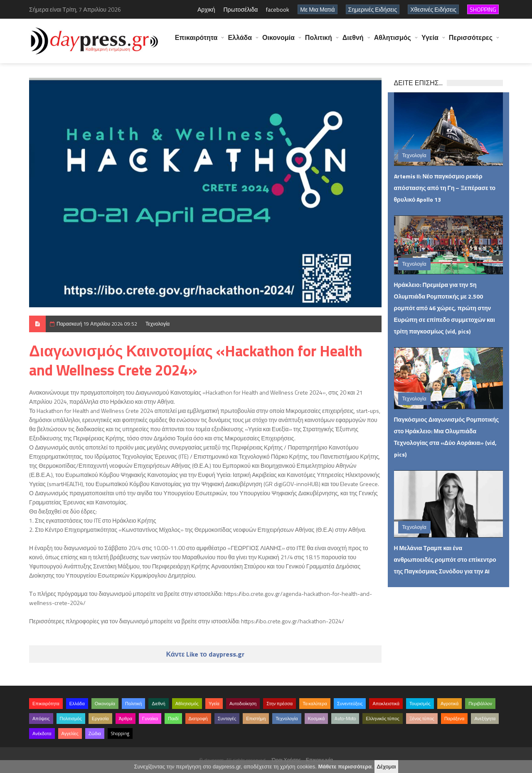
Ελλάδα (240, 42)
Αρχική (206, 9)
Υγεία (430, 42)
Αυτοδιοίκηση (243, 704)
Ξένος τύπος (422, 719)
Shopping (120, 733)
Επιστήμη (256, 719)
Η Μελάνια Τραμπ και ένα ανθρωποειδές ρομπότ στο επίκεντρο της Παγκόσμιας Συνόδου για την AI (445, 559)
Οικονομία (278, 42)
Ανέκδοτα (42, 733)
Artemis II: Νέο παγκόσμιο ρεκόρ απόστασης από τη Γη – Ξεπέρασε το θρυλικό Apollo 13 (445, 188)
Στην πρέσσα (280, 704)
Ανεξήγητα (485, 719)
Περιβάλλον (480, 704)
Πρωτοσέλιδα (240, 9)
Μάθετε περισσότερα (345, 767)
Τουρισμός (420, 704)
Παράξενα (454, 719)
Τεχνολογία (158, 324)
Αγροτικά (449, 704)
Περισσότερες (471, 42)
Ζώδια (95, 733)
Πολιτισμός (71, 719)
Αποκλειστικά (386, 704)
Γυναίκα (150, 719)
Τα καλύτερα (315, 704)
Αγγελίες (70, 733)
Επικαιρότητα (196, 42)
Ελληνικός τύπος (382, 719)
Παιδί (173, 719)
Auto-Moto (345, 719)
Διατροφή (198, 719)
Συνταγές (227, 719)
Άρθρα (126, 719)
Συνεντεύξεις (350, 704)
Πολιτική (319, 42)
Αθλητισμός (393, 42)
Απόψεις (41, 719)
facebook (278, 9)
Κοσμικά (316, 719)
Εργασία (100, 719)
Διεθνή (353, 42)
